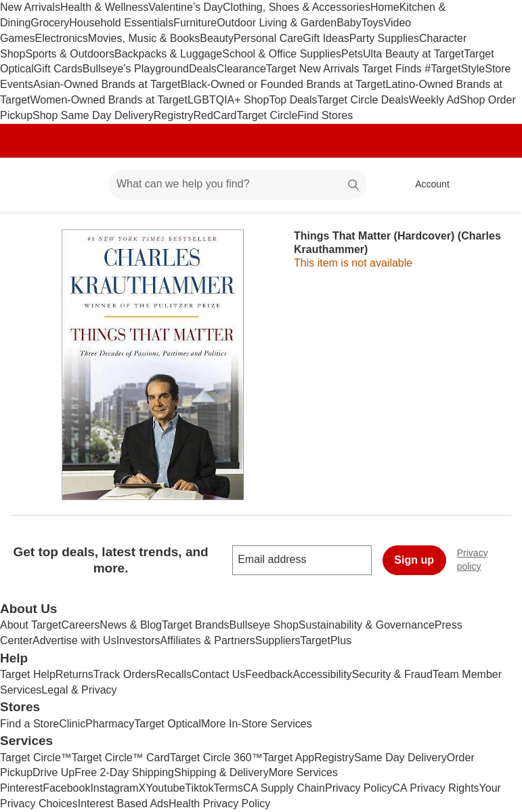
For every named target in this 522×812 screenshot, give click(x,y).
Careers (80, 625)
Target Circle (267, 115)
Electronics (62, 38)
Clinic (72, 724)
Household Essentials (121, 23)
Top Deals (293, 100)
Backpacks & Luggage (168, 54)
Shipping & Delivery (221, 772)
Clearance (241, 69)
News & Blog (131, 625)
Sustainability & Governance (367, 625)
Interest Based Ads (123, 804)
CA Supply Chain (284, 788)
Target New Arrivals (314, 69)
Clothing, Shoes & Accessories (297, 7)
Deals (203, 69)
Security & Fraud (392, 674)
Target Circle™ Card (121, 758)
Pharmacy (110, 724)
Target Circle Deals (363, 100)
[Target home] (30, 185)
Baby (349, 23)
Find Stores (325, 115)
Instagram (114, 788)
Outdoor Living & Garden (277, 23)
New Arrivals (30, 7)
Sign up (414, 560)
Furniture (195, 23)
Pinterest (21, 788)
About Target (30, 625)
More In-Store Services (257, 724)
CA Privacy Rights (436, 788)
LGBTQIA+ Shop (229, 100)
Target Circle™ (36, 758)
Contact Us (218, 674)
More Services (303, 772)
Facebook (66, 788)
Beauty (217, 38)
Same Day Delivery (400, 758)
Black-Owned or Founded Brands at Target (283, 84)
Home (385, 7)
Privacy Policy (359, 788)
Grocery (50, 23)
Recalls (174, 674)
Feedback (269, 674)
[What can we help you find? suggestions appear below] (238, 185)
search (354, 185)
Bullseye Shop (264, 625)
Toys (373, 23)
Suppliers (278, 640)
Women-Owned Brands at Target (108, 100)
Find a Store (29, 724)
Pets (352, 54)
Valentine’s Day (186, 7)
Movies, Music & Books (144, 38)
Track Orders (125, 674)
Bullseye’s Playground (136, 69)
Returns (74, 674)
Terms (228, 788)
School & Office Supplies (282, 54)
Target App (289, 758)
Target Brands (196, 625)
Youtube (165, 788)
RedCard (215, 115)
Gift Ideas (326, 38)
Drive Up (53, 772)
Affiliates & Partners (208, 640)
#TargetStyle (455, 69)
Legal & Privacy (79, 690)
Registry (174, 115)
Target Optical (168, 724)
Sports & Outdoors (70, 54)
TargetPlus (326, 640)
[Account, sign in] (426, 185)
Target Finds (393, 69)
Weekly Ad (434, 100)
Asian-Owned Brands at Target (107, 84)
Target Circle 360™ (216, 758)
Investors (138, 640)
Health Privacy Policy (219, 804)
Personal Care (268, 38)
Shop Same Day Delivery (93, 115)
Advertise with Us (74, 640)
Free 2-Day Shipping (124, 772)
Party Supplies (384, 38)
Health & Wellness (104, 7)
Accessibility (322, 674)
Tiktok (199, 788)
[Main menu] (77, 185)
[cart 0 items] (494, 185)
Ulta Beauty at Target (413, 54)
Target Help (28, 674)
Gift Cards (58, 69)
